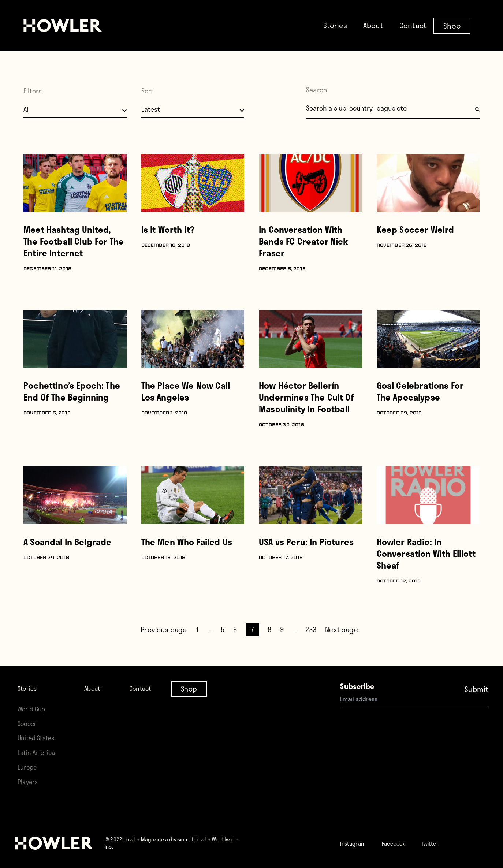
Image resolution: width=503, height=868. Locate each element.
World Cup (34, 709)
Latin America (39, 752)
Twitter (448, 843)
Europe (29, 767)
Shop (452, 25)
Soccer (29, 723)
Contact (413, 25)
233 (311, 629)
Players (29, 781)
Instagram (357, 843)
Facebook (405, 843)
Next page (342, 629)
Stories (335, 25)
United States (39, 737)
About (373, 25)
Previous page (164, 629)
